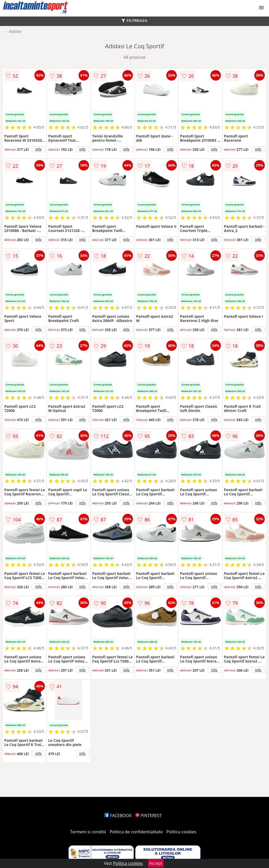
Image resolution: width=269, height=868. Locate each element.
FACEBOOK (118, 816)
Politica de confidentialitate (136, 832)
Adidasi (15, 31)
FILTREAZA (134, 21)
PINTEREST (148, 816)
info (38, 149)
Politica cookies (182, 832)
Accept (156, 863)
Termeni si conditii (88, 832)
